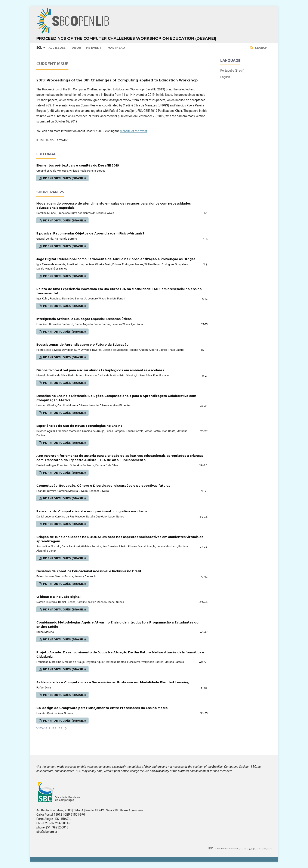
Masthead (116, 48)
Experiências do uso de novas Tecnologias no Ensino (79, 426)
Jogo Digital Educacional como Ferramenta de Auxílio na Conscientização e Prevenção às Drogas (116, 259)
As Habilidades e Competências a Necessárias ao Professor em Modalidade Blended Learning (113, 682)
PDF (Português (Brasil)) (64, 178)
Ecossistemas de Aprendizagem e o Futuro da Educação (82, 345)
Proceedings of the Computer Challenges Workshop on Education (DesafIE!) (126, 38)
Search (261, 48)
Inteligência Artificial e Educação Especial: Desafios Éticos (84, 319)
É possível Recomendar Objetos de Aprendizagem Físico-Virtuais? (90, 233)
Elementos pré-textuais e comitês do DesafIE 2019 (78, 165)
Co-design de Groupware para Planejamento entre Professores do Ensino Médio (102, 708)
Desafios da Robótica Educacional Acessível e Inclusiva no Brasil (89, 571)
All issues (57, 48)
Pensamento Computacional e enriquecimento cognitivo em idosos (92, 511)
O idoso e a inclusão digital (58, 597)
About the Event (87, 48)
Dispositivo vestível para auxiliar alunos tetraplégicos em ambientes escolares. (101, 370)
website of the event (134, 131)
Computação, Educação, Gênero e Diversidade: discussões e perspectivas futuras (103, 486)
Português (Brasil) (232, 71)
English (225, 77)
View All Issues (49, 728)
